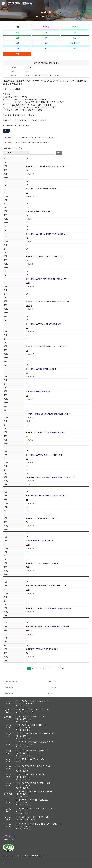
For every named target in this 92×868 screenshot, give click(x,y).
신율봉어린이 (75, 43)
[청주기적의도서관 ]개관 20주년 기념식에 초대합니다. (33, 143)
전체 (17, 27)
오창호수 (75, 27)
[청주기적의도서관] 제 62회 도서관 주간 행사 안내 (42, 649)
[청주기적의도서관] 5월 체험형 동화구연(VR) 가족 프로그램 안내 (46, 166)
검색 (59, 153)
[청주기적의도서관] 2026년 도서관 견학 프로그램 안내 (43, 324)
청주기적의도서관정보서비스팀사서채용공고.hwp (42, 75)
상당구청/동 (52, 682)
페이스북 (4, 862)
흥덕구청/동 (52, 688)
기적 (17, 54)
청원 (46, 32)
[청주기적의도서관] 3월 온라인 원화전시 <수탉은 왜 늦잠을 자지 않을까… (49, 608)
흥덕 (46, 43)
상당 (17, 32)
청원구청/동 (9, 694)
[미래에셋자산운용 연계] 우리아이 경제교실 (39, 541)
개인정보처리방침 (9, 836)
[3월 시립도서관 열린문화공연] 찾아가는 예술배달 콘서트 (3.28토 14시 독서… (51, 477)
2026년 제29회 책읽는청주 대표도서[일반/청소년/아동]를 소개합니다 (48, 414)
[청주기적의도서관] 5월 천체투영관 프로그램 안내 (42, 189)
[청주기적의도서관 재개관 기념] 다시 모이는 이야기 (42, 563)
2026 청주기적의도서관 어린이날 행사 (38, 211)
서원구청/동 (9, 688)
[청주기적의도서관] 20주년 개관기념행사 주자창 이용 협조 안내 (36, 138)
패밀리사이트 (52, 694)
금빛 (17, 38)
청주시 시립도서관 (49, 3)
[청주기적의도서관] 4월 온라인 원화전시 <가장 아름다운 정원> (46, 234)
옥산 (46, 48)
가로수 (75, 48)
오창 (75, 32)
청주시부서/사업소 (11, 682)
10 (63, 668)
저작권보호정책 (8, 840)
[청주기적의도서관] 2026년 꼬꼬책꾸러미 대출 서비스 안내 (45, 256)
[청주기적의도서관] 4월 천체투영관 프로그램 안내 (42, 518)
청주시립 (46, 27)
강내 (17, 48)
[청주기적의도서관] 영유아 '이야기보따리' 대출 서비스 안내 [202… (47, 279)
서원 (17, 43)
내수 (46, 38)
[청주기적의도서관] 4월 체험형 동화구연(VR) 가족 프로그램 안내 (46, 496)
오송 (75, 38)
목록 (6, 130)
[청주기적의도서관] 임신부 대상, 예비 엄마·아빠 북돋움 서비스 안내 (47, 301)
